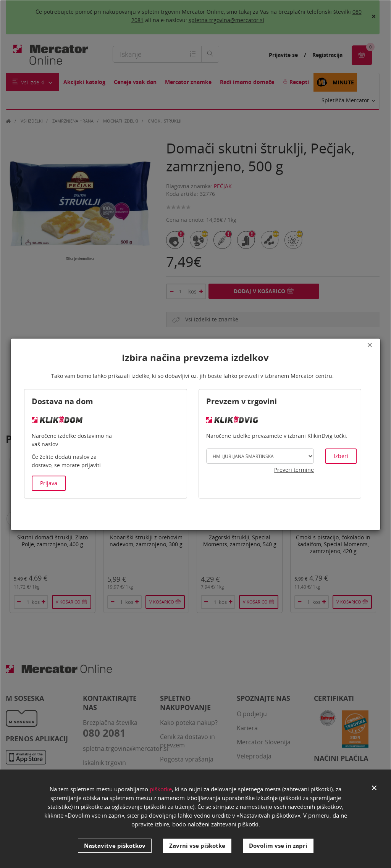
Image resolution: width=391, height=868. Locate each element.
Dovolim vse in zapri (278, 845)
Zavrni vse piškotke (197, 845)
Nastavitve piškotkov (115, 845)
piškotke (161, 789)
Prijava (49, 483)
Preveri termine (294, 470)
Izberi (341, 456)
